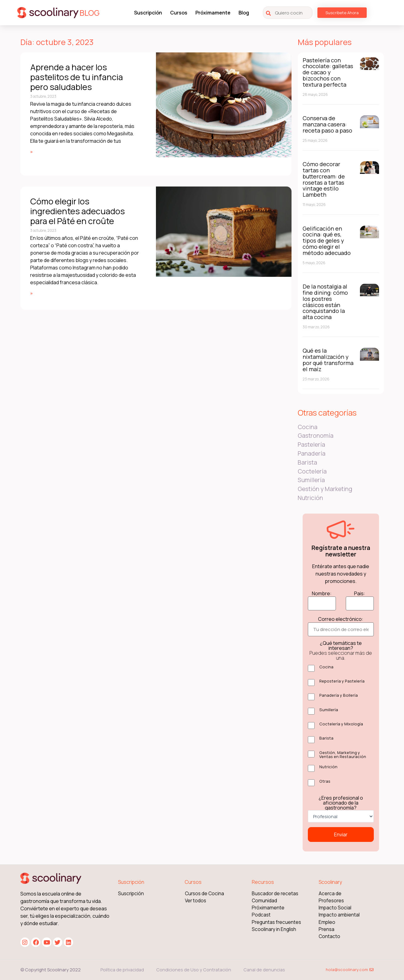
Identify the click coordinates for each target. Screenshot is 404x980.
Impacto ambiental (339, 915)
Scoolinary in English (274, 929)
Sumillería (311, 480)
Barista (307, 462)
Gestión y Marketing (325, 489)
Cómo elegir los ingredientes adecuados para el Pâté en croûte (78, 211)
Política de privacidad (122, 970)
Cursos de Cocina (204, 894)
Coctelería (312, 471)
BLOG (90, 13)
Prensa (326, 929)
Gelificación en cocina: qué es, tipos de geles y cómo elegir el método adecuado (327, 241)
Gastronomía (316, 436)
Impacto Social (335, 908)
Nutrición (310, 498)
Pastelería (311, 445)
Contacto (329, 936)
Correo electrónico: (341, 619)
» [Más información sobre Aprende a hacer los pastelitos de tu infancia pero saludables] (31, 152)
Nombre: (322, 593)
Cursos (179, 13)
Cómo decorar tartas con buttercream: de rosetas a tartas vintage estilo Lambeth (324, 179)
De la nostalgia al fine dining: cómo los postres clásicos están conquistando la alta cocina (325, 302)
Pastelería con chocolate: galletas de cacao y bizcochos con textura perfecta (328, 72)
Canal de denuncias (264, 970)
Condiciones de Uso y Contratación (194, 970)
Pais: (360, 593)
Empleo (327, 922)
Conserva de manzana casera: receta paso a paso (327, 124)
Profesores (331, 901)
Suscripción (148, 13)
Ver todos (196, 901)
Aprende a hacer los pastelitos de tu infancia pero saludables (77, 77)
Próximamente (213, 13)
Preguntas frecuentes (276, 922)
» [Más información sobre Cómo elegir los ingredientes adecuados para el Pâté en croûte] (31, 293)
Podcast (261, 915)
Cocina (308, 427)
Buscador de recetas (275, 894)
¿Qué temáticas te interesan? (341, 650)
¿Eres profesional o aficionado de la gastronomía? (341, 803)
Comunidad (264, 901)
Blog (244, 13)
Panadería (312, 453)
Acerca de (330, 894)
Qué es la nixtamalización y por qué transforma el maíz (328, 360)
